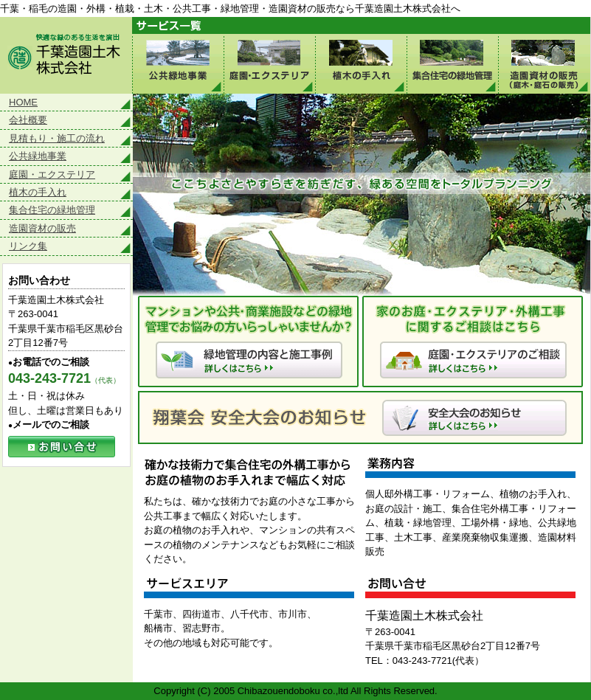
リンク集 (28, 246)
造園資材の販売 (42, 228)
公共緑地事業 (178, 64)
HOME (23, 102)
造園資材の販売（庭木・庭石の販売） (544, 64)
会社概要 (28, 120)
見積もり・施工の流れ (57, 138)
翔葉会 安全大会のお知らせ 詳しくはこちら (360, 417)
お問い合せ (62, 447)
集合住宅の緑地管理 (452, 64)
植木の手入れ (361, 64)
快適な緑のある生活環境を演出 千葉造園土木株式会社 (66, 55)
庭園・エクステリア (269, 64)
